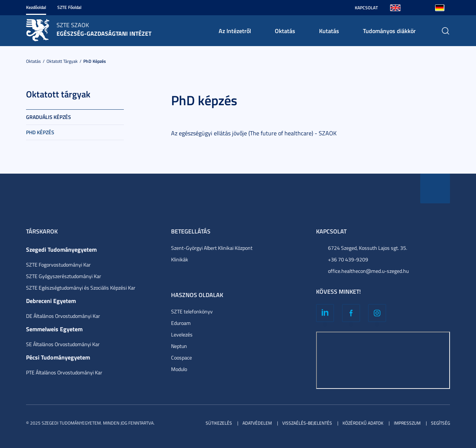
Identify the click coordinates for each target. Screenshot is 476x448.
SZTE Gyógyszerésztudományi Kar (64, 276)
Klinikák (180, 259)
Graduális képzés (49, 117)
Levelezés (182, 334)
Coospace (181, 357)
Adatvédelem (257, 423)
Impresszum (407, 423)
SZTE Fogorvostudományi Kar (58, 265)
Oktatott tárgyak (62, 61)
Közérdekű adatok (363, 423)
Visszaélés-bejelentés (307, 423)
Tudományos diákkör (389, 31)
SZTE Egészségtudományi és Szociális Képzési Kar (81, 288)
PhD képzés (95, 61)
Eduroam (181, 323)
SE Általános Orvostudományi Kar (63, 344)
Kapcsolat (366, 8)
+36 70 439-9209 (348, 259)
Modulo (179, 369)
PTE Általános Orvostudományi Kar (64, 372)
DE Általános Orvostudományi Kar (63, 316)
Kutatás (329, 31)
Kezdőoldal (36, 7)
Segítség (440, 423)
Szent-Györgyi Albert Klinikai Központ (212, 248)
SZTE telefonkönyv (192, 311)
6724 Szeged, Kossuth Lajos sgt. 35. (368, 248)
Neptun (179, 346)
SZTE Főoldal (69, 7)
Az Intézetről (235, 31)
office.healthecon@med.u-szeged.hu (368, 271)
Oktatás (285, 31)
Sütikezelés (219, 423)
